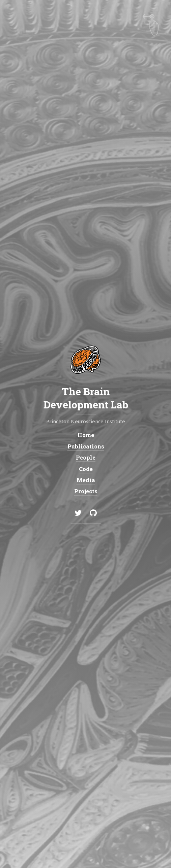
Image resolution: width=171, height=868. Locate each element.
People (86, 457)
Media (85, 480)
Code (85, 469)
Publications (85, 446)
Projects (85, 491)
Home (85, 435)
